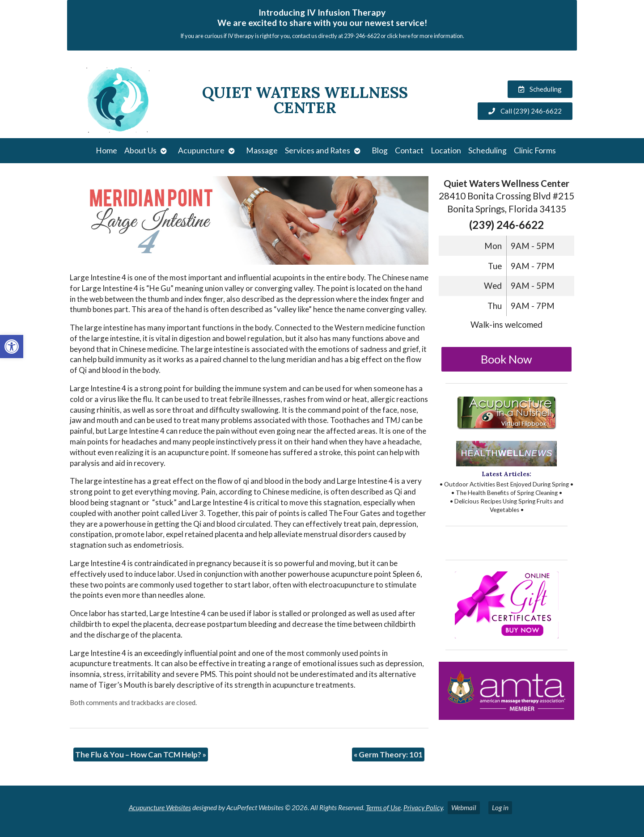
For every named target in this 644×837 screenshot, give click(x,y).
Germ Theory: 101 (388, 755)
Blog (380, 150)
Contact (409, 150)
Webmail (464, 807)
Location (446, 150)
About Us (140, 150)
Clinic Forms (535, 150)
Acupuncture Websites (160, 807)
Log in (500, 807)
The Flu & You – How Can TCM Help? (141, 755)
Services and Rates (318, 150)
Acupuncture (201, 150)
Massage (262, 150)
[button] (12, 347)
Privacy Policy (423, 807)
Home (106, 150)
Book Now (506, 359)
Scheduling (487, 150)
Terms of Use (383, 807)
